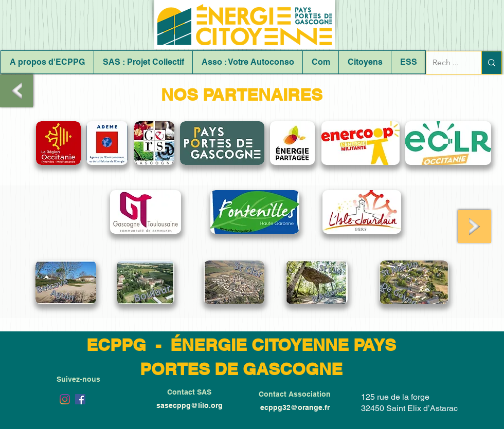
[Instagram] (65, 399)
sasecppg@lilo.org (190, 405)
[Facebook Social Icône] (80, 399)
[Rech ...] (446, 63)
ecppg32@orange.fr (295, 407)
